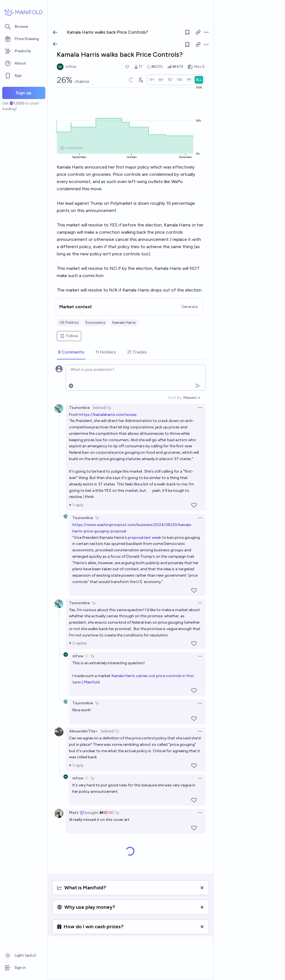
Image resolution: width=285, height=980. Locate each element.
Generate (190, 307)
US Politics (69, 323)
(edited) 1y (102, 408)
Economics (95, 323)
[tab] (71, 352)
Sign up (24, 93)
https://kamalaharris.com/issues (108, 415)
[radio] (152, 80)
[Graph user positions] (140, 80)
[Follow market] (187, 45)
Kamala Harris (124, 323)
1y (97, 518)
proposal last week (144, 538)
